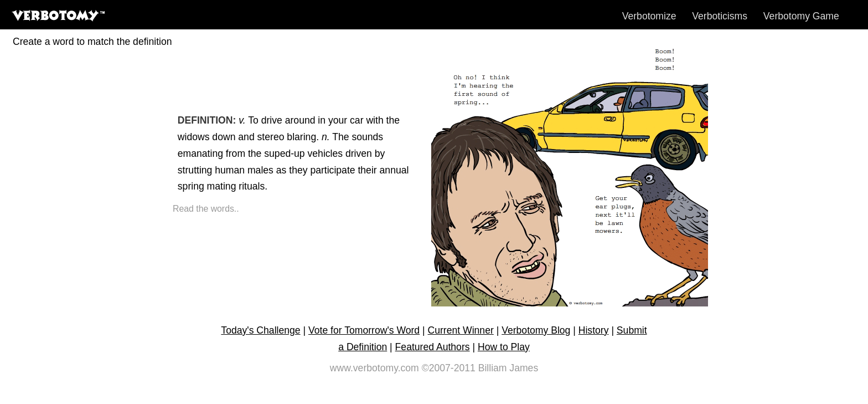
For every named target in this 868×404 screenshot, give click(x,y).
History (594, 330)
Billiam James (508, 368)
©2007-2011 (449, 368)
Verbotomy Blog (536, 330)
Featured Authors (433, 347)
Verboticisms (720, 16)
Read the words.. (206, 209)
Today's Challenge (260, 330)
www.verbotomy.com (374, 368)
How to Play (504, 347)
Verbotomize (649, 16)
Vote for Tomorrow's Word (364, 330)
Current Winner (461, 330)
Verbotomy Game (801, 16)
